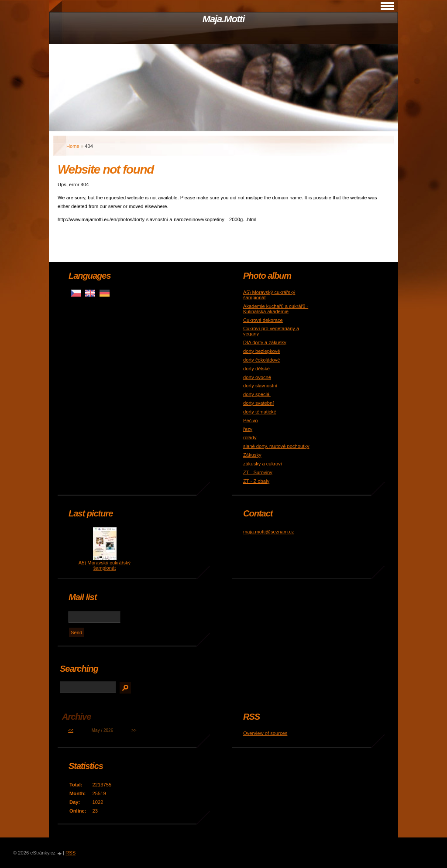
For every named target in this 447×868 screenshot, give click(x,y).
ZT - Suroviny (258, 472)
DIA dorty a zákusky (265, 342)
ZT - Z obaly (256, 481)
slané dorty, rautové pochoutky (276, 446)
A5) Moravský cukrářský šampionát (105, 565)
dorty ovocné (257, 377)
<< (71, 730)
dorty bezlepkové (262, 351)
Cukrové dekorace (263, 320)
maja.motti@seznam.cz (268, 532)
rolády (250, 437)
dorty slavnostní (260, 386)
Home (73, 146)
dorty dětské (256, 369)
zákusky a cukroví (263, 464)
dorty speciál (257, 394)
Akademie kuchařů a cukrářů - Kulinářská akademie (276, 309)
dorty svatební (258, 403)
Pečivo (251, 420)
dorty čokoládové (262, 360)
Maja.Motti (224, 19)
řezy (248, 429)
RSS (70, 853)
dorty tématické (260, 412)
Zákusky (252, 455)
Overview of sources (265, 733)
